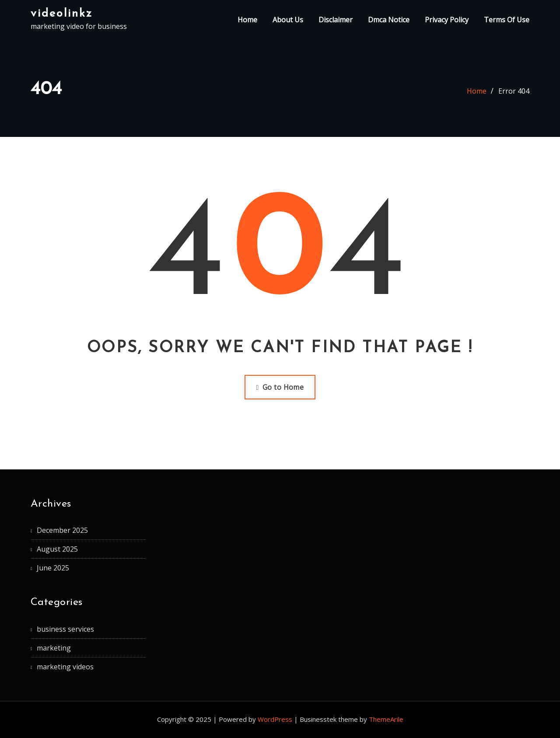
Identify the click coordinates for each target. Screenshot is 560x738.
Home (247, 20)
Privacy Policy (447, 20)
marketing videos (65, 667)
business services (65, 629)
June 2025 (53, 568)
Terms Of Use (507, 20)
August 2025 (57, 549)
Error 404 (514, 91)
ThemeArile (386, 719)
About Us (288, 20)
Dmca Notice (389, 20)
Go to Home (280, 387)
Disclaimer (336, 20)
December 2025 (62, 530)
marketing (54, 648)
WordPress (275, 719)
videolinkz (62, 14)
